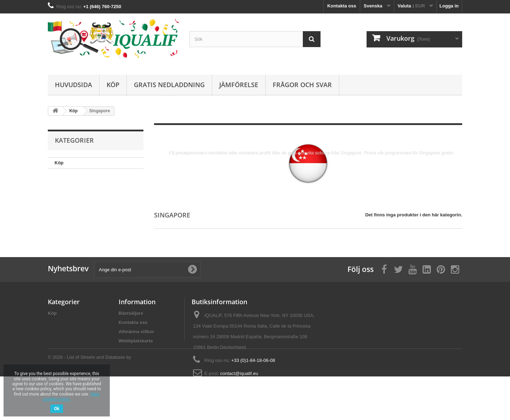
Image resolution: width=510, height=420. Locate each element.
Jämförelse (239, 85)
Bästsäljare (131, 313)
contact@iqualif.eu (239, 373)
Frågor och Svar (302, 85)
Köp (113, 85)
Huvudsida (73, 85)
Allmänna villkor (136, 332)
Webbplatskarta (136, 341)
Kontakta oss (342, 6)
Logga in (449, 6)
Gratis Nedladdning (169, 85)
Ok (57, 409)
